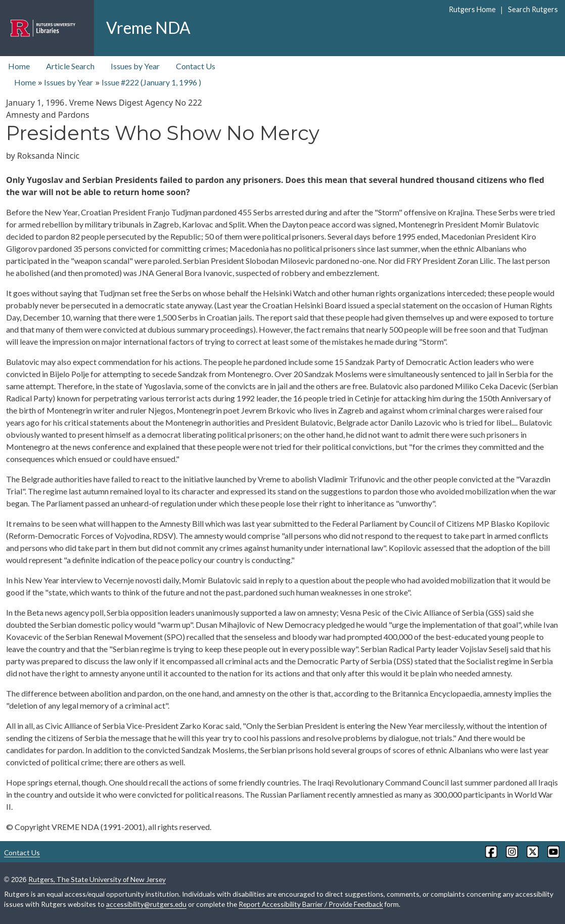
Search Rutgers (533, 9)
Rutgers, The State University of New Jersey (97, 879)
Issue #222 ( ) (151, 82)
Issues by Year (135, 66)
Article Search (70, 66)
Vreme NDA (148, 28)
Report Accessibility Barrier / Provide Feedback (311, 904)
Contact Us (196, 66)
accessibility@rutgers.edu (146, 904)
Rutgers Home (472, 9)
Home (19, 66)
